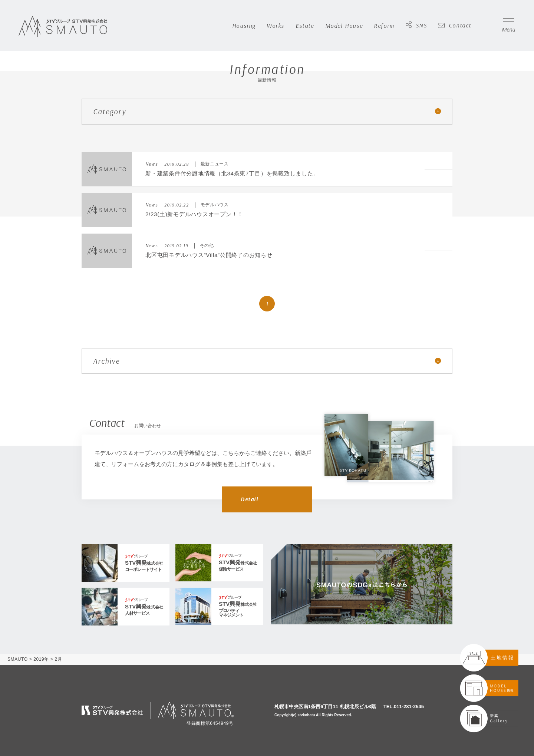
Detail (267, 499)
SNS (416, 26)
